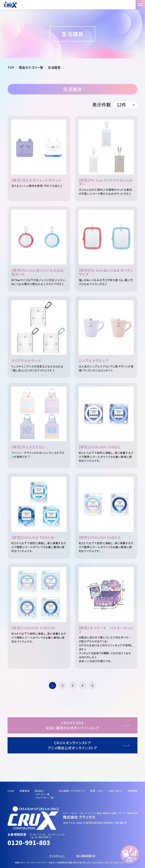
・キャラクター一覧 (44, 798)
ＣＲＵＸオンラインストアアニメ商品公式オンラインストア (73, 745)
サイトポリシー (57, 856)
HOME (11, 791)
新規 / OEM (96, 791)
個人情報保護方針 (86, 856)
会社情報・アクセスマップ (72, 791)
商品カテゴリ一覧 (31, 67)
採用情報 (133, 791)
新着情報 (24, 791)
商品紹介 (40, 791)
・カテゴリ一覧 (42, 794)
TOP (11, 67)
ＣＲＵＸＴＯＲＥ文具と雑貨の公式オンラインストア (72, 725)
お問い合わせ (115, 791)
